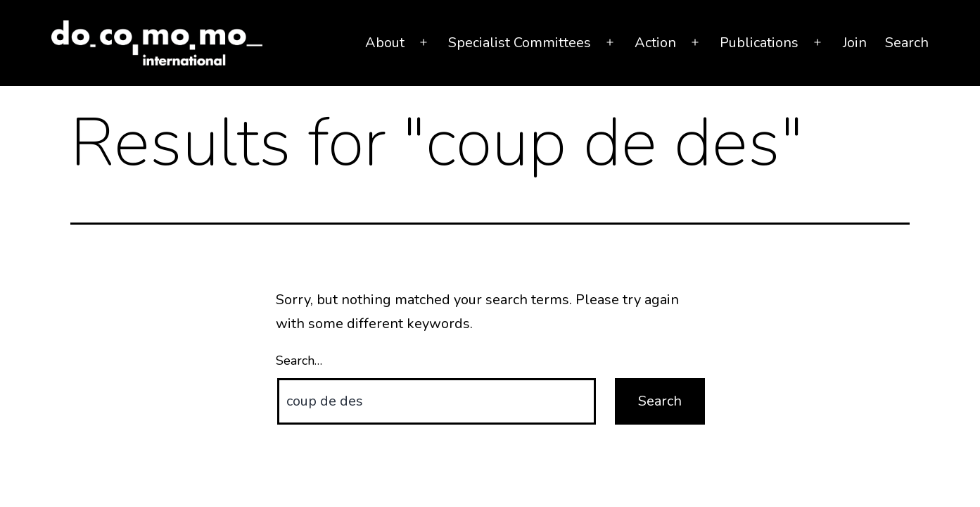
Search (907, 43)
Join (855, 43)
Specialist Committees (520, 43)
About (385, 43)
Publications (759, 43)
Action (655, 43)
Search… (299, 361)
